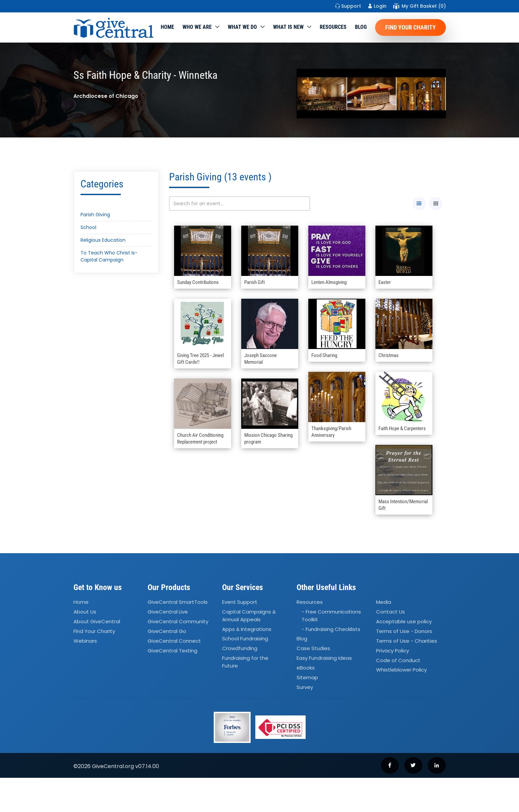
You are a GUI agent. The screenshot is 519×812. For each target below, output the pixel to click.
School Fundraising (245, 639)
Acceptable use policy (404, 621)
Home (167, 27)
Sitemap (307, 677)
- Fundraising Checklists (331, 629)
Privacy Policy (393, 651)
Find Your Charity (410, 27)
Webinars (85, 641)
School (88, 227)
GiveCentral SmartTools (178, 602)
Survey (305, 687)
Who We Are (197, 27)
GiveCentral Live (168, 612)
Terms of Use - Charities (407, 641)
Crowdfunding (240, 649)
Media (384, 602)
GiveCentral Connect (174, 641)
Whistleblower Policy (401, 670)
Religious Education (103, 240)
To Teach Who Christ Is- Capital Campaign (109, 256)
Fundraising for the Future (245, 662)
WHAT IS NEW (288, 27)
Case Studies (313, 649)
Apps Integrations (247, 629)
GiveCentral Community (178, 621)
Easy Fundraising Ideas (324, 658)
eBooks (306, 668)
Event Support (240, 602)
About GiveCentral (97, 621)
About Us (85, 612)
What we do (242, 27)
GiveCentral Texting (172, 651)
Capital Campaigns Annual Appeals (249, 616)
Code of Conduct (398, 660)
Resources (333, 27)
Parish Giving (95, 215)
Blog (361, 27)
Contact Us (391, 612)
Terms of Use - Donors (404, 631)
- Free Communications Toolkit (331, 616)
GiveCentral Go (167, 631)
